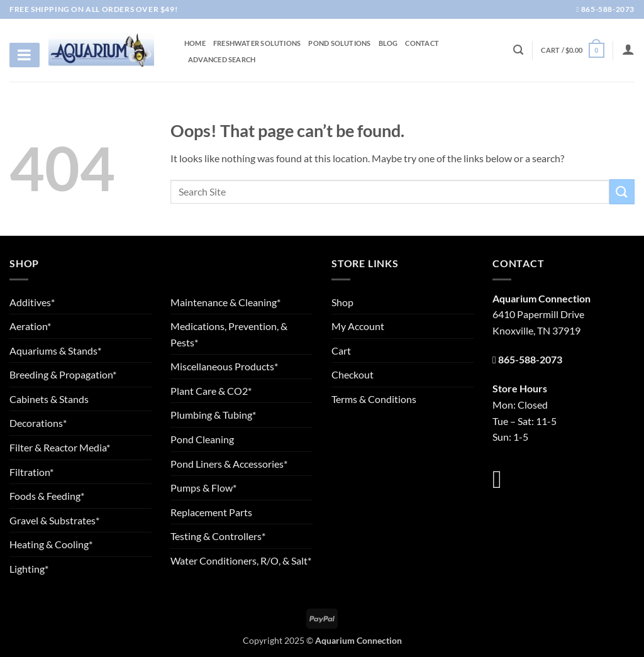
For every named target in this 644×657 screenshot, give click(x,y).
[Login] (628, 49)
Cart (341, 351)
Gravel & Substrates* (54, 520)
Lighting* (29, 569)
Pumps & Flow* (203, 488)
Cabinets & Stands (49, 399)
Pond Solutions (339, 43)
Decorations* (38, 423)
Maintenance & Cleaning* (225, 302)
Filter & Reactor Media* (60, 447)
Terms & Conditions (374, 399)
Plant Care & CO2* (211, 391)
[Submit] (622, 191)
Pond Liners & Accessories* (229, 464)
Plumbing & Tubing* (213, 415)
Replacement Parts (211, 512)
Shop (342, 302)
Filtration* (31, 472)
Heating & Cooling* (51, 544)
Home (195, 43)
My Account (358, 326)
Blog (388, 43)
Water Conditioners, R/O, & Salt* (241, 560)
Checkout (353, 374)
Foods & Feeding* (47, 496)
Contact (422, 43)
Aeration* (30, 326)
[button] (572, 50)
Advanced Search (222, 60)
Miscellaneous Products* (224, 366)
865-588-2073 (605, 9)
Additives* (32, 302)
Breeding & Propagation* (63, 374)
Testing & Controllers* (218, 536)
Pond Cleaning (202, 439)
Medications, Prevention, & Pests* (229, 334)
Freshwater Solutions (257, 43)
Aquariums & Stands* (55, 351)
